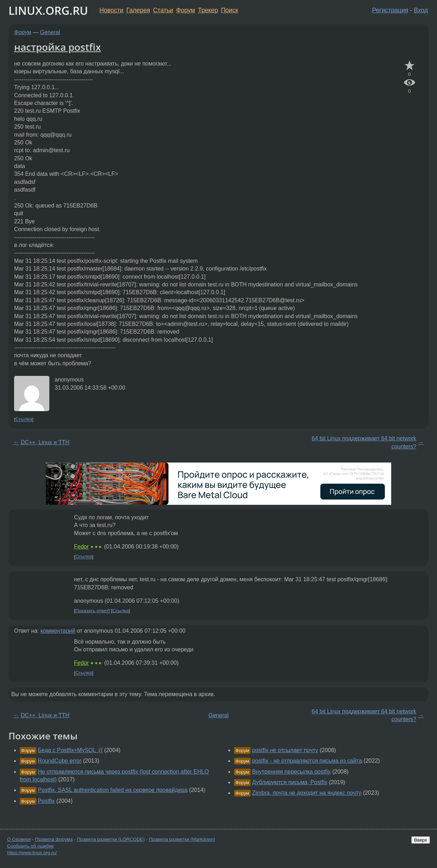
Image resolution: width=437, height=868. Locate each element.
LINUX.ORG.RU (48, 10)
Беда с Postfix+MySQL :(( (70, 750)
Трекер (208, 10)
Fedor (81, 547)
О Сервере (19, 839)
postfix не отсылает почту (285, 750)
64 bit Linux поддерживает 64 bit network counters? (364, 442)
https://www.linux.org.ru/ (32, 853)
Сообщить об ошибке (30, 846)
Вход (421, 10)
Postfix (46, 801)
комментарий (58, 631)
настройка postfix (57, 47)
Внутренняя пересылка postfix (291, 772)
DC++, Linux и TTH (45, 442)
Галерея (138, 10)
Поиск (230, 10)
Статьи (163, 10)
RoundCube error (60, 761)
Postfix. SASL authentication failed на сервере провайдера (113, 790)
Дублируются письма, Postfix (290, 782)
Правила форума (54, 839)
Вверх (421, 840)
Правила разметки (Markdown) (182, 839)
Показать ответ (92, 611)
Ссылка (24, 419)
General (50, 32)
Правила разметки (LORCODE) (111, 839)
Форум (186, 10)
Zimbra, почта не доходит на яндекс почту (307, 793)
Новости (111, 10)
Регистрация (390, 10)
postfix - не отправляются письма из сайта (307, 761)
